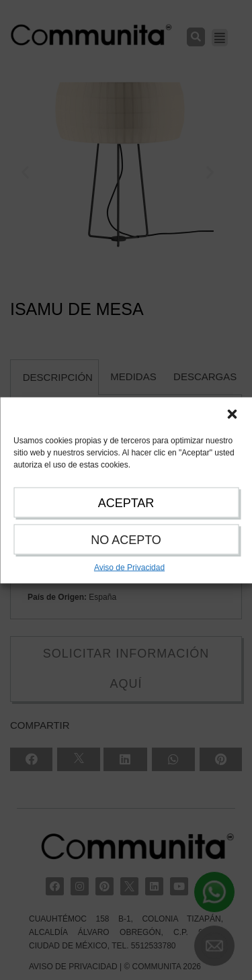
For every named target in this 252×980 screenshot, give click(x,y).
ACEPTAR (126, 502)
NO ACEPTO (126, 539)
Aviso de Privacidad (129, 567)
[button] (232, 414)
